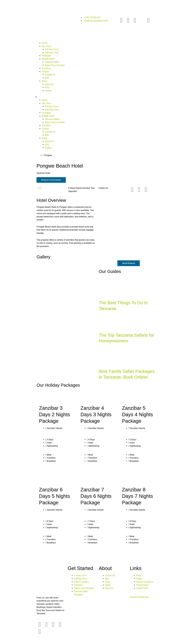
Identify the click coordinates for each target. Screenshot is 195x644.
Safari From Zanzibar (55, 65)
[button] (97, 97)
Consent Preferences (140, 597)
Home (44, 43)
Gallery (48, 91)
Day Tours (46, 46)
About (44, 81)
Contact (45, 72)
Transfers (46, 68)
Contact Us (50, 75)
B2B (47, 78)
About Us (49, 84)
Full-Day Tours (52, 49)
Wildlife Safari (48, 59)
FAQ (47, 87)
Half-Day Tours (52, 53)
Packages (46, 56)
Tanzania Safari (52, 62)
